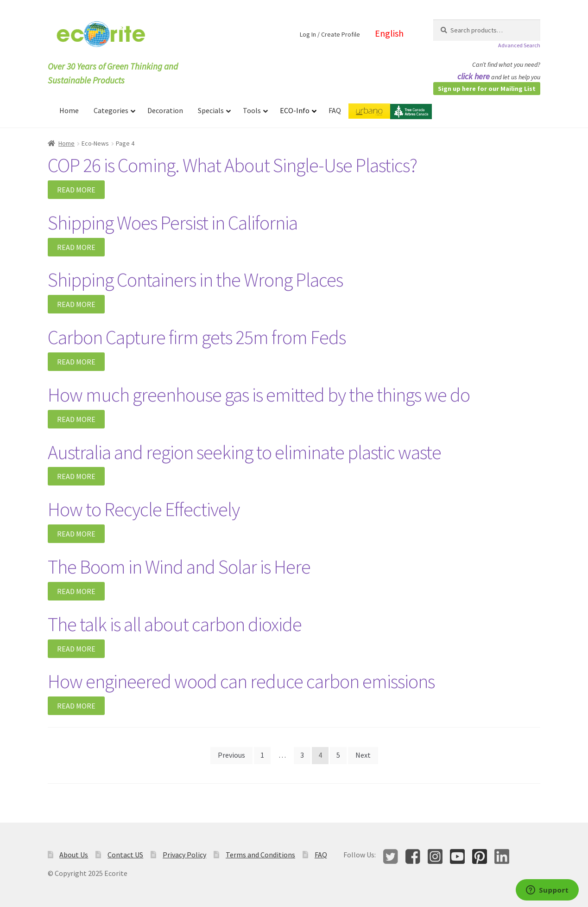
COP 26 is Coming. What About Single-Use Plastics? (232, 165)
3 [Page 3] (302, 755)
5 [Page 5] (338, 755)
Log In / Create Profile (330, 34)
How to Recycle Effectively (144, 509)
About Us (74, 855)
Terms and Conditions (260, 855)
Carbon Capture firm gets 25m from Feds (197, 337)
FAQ (321, 855)
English (389, 33)
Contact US (125, 855)
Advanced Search (519, 45)
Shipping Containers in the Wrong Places (195, 280)
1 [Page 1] (262, 755)
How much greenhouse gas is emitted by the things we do (259, 395)
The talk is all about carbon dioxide (175, 624)
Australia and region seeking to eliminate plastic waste (244, 452)
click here (474, 76)
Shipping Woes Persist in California (173, 223)
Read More (76, 190)
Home (66, 143)
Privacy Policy (184, 855)
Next (363, 755)
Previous (231, 755)
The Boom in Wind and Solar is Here (179, 567)
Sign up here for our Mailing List (487, 89)
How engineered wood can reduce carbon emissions (241, 681)
